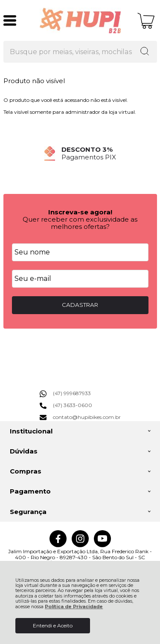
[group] (80, 153)
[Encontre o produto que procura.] (145, 52)
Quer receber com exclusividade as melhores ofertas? (80, 223)
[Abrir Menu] (10, 20)
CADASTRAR (80, 305)
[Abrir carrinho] (146, 21)
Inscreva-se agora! (80, 212)
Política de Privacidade (74, 607)
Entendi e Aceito (53, 625)
